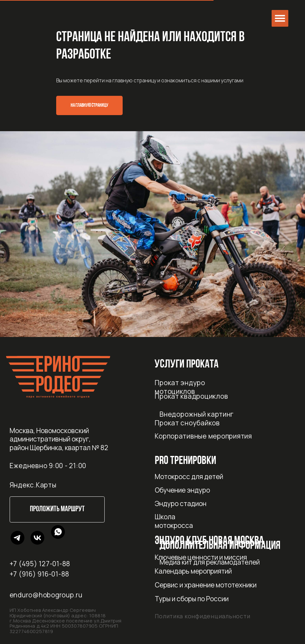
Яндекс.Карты (33, 485)
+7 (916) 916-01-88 (39, 574)
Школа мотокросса (174, 521)
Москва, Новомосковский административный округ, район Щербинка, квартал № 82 (59, 439)
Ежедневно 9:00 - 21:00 (48, 466)
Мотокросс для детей (189, 476)
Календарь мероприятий (193, 571)
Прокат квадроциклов (191, 396)
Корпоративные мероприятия (203, 436)
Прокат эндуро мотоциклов (180, 387)
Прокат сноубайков (187, 423)
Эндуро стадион (181, 503)
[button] (280, 18)
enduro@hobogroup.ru (46, 595)
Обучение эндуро (182, 490)
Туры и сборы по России (192, 599)
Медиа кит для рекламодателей (210, 562)
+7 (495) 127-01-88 (40, 564)
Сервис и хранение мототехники (206, 585)
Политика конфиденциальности (202, 616)
